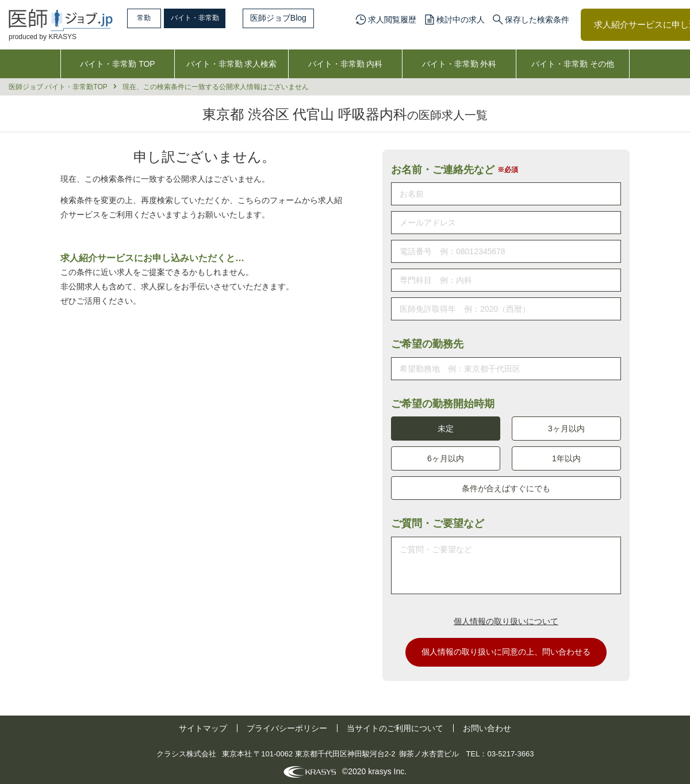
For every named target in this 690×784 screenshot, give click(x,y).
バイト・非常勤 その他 (573, 64)
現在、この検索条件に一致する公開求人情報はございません (216, 87)
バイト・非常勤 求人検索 (232, 64)
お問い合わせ (487, 725)
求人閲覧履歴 (392, 20)
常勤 (152, 18)
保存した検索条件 (537, 20)
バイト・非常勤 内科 (346, 64)
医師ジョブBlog (305, 18)
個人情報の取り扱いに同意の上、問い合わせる (506, 649)
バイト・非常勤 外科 (459, 64)
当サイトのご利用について (395, 725)
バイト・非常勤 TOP (117, 64)
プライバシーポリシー (287, 725)
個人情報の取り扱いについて (506, 618)
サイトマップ (203, 725)
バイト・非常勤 (217, 18)
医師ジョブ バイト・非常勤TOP (58, 87)
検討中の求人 (461, 20)
